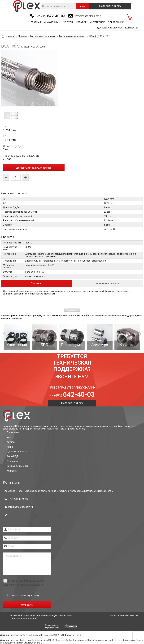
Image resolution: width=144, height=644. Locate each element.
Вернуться (72, 310)
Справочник (116, 22)
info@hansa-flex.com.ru (89, 16)
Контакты (131, 28)
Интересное (97, 22)
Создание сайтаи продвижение (52, 626)
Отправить (27, 605)
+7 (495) (51, 16)
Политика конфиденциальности (123, 616)
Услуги (68, 22)
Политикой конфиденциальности (23, 585)
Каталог (81, 22)
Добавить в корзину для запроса (34, 168)
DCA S (93, 36)
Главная (36, 22)
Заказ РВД (12, 456)
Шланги (23, 36)
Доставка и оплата (109, 28)
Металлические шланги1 (72, 36)
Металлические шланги (43, 36)
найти (82, 6)
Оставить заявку (110, 6)
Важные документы (17, 466)
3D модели (12, 461)
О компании (52, 22)
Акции (10, 447)
